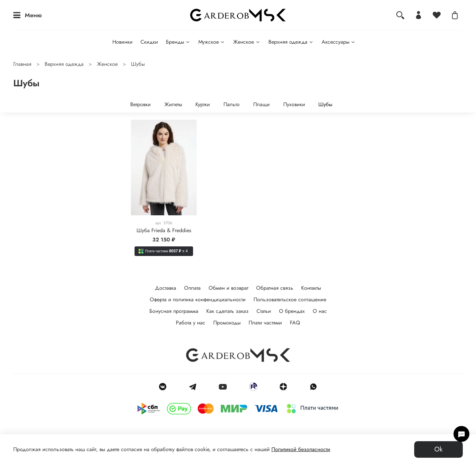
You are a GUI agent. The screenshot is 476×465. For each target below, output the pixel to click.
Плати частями (265, 323)
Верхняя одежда (291, 42)
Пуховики (294, 104)
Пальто (232, 104)
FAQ (295, 323)
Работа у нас (191, 323)
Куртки (203, 104)
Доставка (166, 288)
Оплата (192, 288)
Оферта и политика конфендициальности (198, 299)
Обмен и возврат (228, 288)
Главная (22, 64)
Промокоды (227, 323)
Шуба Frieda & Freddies (164, 230)
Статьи (264, 311)
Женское (247, 42)
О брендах (292, 311)
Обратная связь (275, 288)
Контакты (311, 288)
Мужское (212, 42)
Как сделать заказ (227, 311)
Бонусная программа (174, 311)
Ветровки (140, 104)
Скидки (149, 42)
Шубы (325, 104)
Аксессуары (339, 42)
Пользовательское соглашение (290, 299)
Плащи (261, 104)
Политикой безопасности (301, 449)
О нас (320, 311)
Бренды (178, 42)
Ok (438, 449)
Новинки (122, 42)
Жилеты (173, 104)
